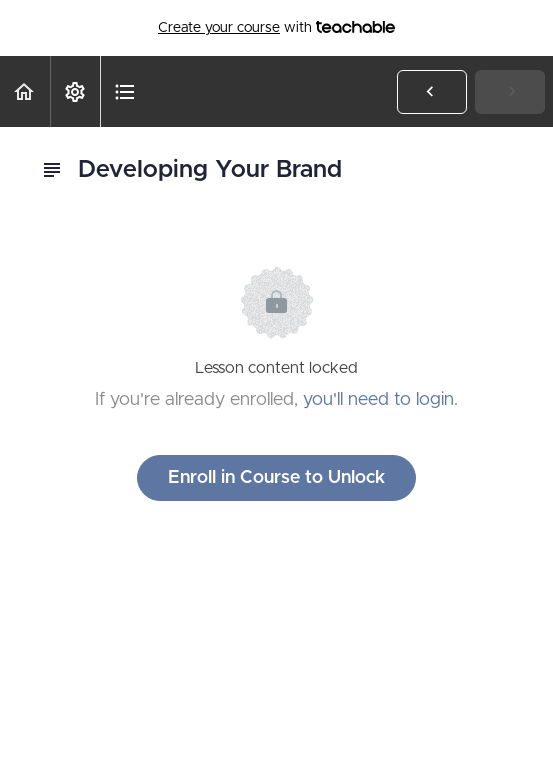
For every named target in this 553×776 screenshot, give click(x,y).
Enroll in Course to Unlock (276, 478)
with (276, 28)
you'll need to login (378, 400)
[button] (25, 91)
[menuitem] (75, 91)
